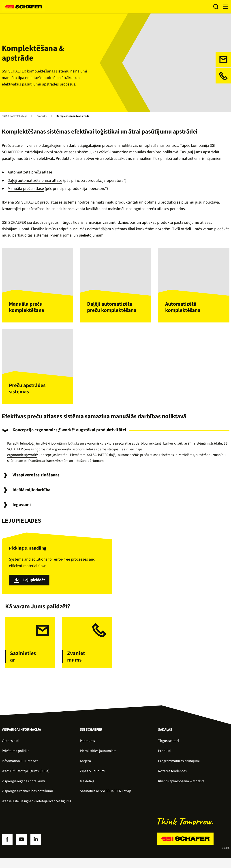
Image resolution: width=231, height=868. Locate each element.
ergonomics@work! (22, 459)
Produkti (42, 116)
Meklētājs (87, 785)
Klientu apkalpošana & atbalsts (181, 785)
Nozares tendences (172, 775)
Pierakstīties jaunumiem (98, 755)
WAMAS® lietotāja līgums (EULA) (26, 775)
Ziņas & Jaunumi (93, 775)
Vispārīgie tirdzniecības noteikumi (27, 795)
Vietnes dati (11, 745)
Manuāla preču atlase (26, 189)
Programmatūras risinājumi (179, 765)
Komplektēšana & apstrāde (73, 116)
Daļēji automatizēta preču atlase (35, 181)
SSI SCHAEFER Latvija (15, 116)
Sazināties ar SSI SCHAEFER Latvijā (106, 795)
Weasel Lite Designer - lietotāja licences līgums (36, 805)
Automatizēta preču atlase (30, 172)
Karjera (85, 765)
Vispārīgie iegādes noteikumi (23, 785)
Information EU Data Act (20, 765)
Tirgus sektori (168, 745)
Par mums (87, 745)
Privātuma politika (16, 755)
